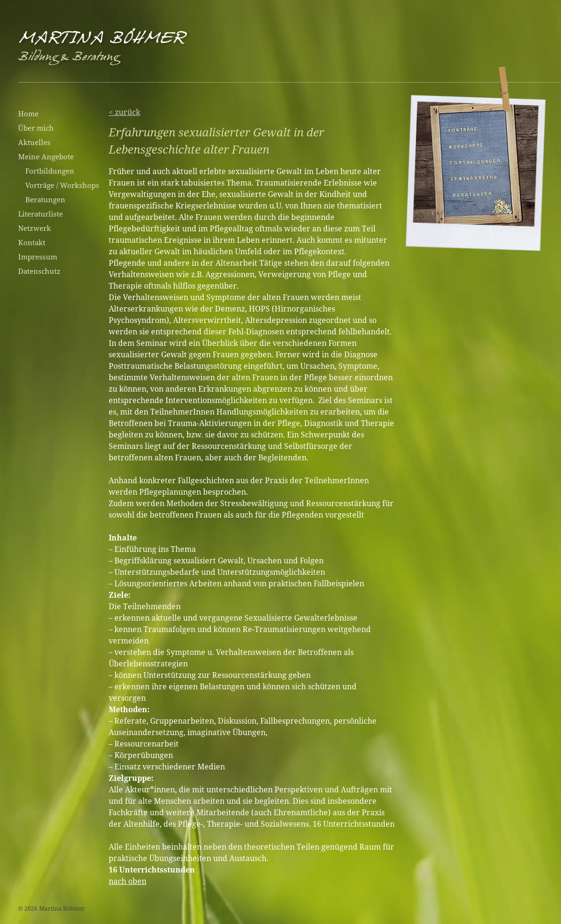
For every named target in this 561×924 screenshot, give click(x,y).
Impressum (38, 257)
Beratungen (45, 199)
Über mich (36, 128)
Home (28, 114)
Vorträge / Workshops (62, 185)
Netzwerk (35, 228)
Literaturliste (41, 214)
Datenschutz (39, 271)
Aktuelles (34, 142)
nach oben (127, 881)
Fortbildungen (50, 171)
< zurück (124, 112)
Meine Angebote (46, 156)
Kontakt (32, 242)
